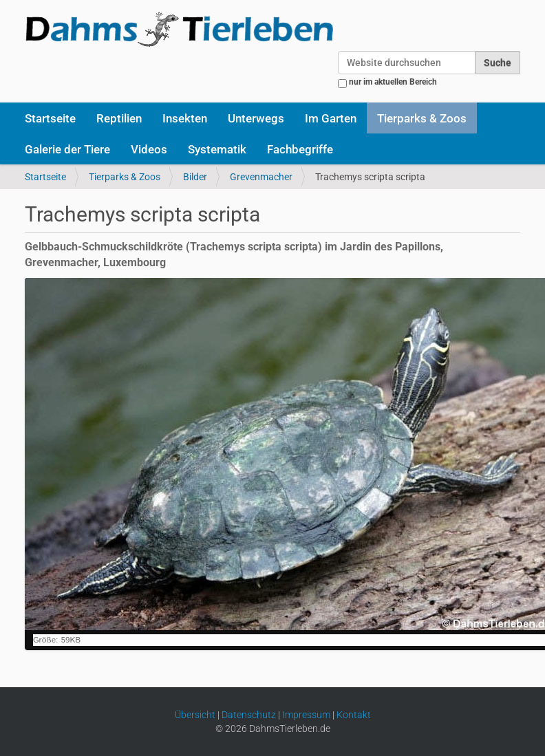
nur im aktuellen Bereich (393, 82)
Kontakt (354, 715)
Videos (149, 149)
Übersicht (195, 715)
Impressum (306, 715)
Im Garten (331, 118)
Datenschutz (249, 715)
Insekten (185, 118)
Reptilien (119, 118)
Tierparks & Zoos (422, 118)
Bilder (195, 177)
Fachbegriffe (300, 149)
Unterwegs (256, 118)
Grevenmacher (261, 177)
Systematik (217, 149)
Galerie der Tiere (67, 149)
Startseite (50, 118)
